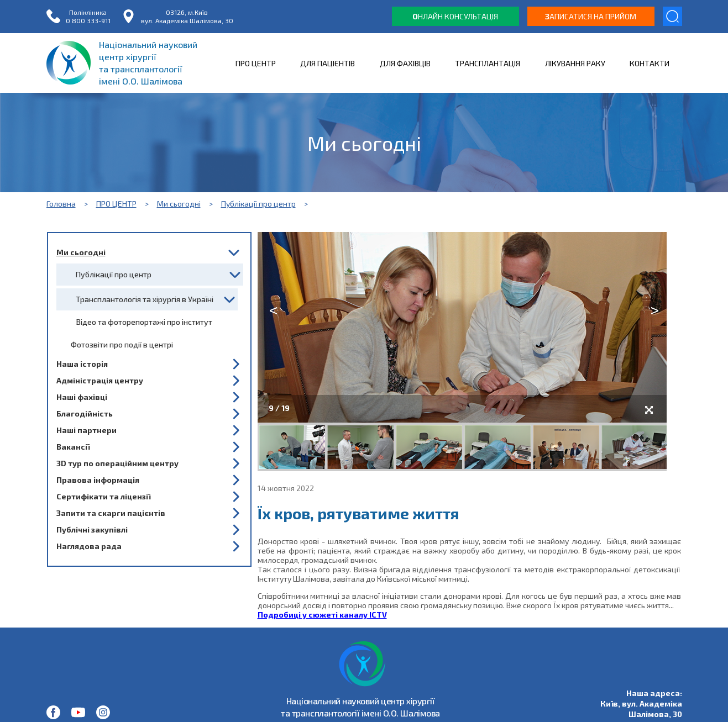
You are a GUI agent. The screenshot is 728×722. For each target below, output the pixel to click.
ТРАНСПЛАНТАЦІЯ (488, 63)
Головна (61, 204)
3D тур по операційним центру (117, 463)
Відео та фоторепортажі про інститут (144, 322)
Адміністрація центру (100, 380)
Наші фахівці (82, 397)
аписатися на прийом (591, 16)
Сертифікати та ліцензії (103, 496)
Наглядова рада (89, 546)
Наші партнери (87, 430)
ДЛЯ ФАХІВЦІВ (405, 63)
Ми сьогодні (179, 204)
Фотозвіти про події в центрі (122, 344)
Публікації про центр (258, 204)
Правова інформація (98, 480)
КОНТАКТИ (650, 63)
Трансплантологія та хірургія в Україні (145, 299)
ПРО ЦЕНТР (256, 63)
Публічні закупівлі (92, 529)
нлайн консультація (455, 16)
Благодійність (85, 413)
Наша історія (82, 364)
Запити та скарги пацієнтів (111, 513)
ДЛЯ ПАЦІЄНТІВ (328, 63)
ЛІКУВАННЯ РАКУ (575, 63)
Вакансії (73, 447)
